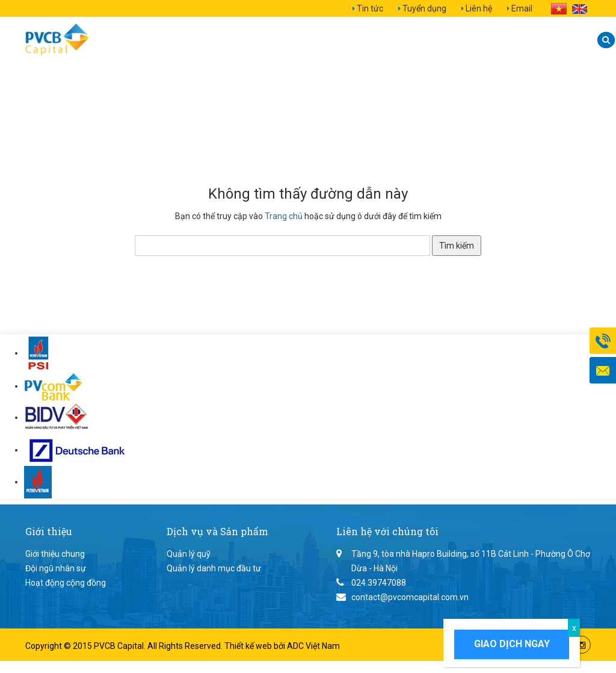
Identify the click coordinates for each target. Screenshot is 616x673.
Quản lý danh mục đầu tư (214, 568)
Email (522, 8)
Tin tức (370, 8)
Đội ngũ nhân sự (56, 568)
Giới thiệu (165, 40)
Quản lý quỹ (189, 554)
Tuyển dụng (424, 8)
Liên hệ (479, 8)
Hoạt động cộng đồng (66, 583)
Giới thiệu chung (55, 554)
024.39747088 (379, 583)
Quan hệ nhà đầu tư (416, 40)
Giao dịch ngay (512, 644)
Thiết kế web (249, 646)
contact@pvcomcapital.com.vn (410, 597)
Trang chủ (284, 216)
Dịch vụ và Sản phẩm (276, 40)
